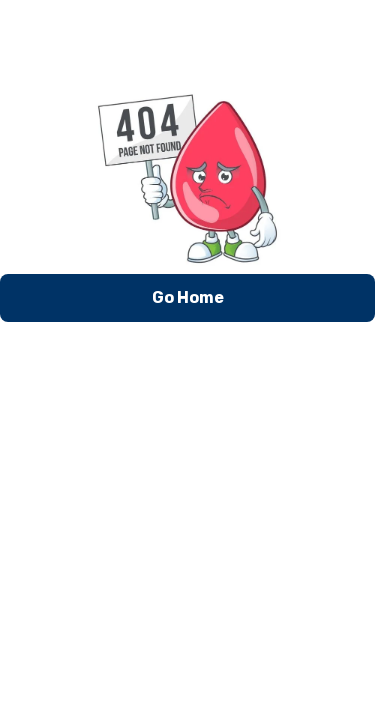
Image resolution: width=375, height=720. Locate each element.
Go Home (188, 297)
